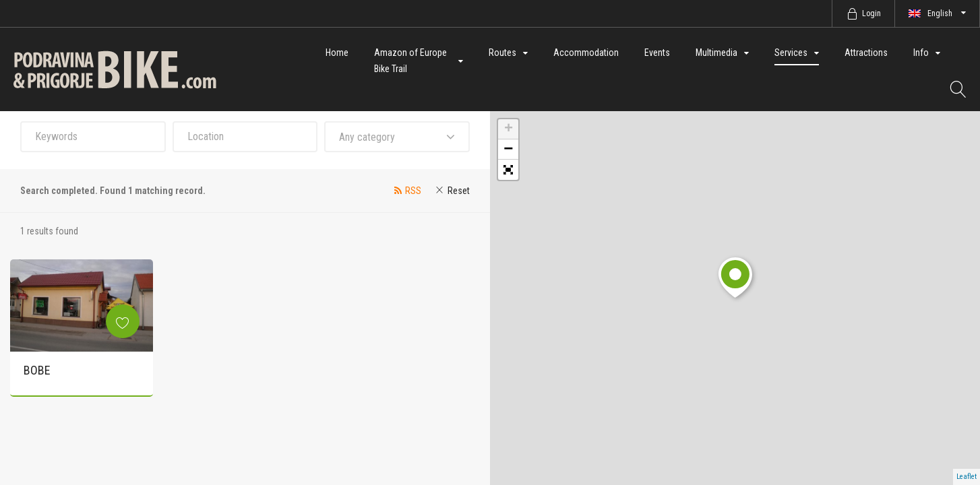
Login (871, 13)
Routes (502, 53)
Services (791, 53)
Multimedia (716, 53)
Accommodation (586, 53)
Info (921, 53)
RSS (413, 191)
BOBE (37, 370)
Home (337, 53)
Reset (459, 191)
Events (657, 53)
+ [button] (509, 129)
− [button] (508, 150)
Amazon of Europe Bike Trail (410, 61)
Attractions (866, 53)
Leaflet (967, 477)
